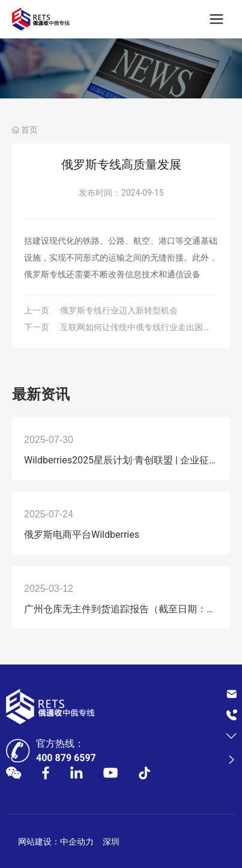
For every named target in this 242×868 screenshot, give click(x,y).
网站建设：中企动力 (56, 842)
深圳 (111, 842)
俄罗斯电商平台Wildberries (82, 535)
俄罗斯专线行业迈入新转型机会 (119, 310)
